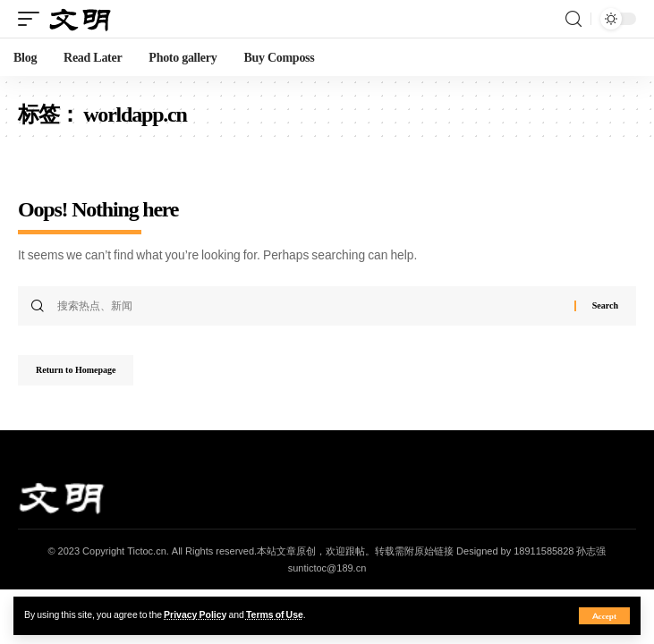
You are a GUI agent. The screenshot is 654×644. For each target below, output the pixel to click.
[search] (573, 19)
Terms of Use (275, 615)
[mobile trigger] (33, 19)
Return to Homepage (76, 370)
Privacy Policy (195, 615)
